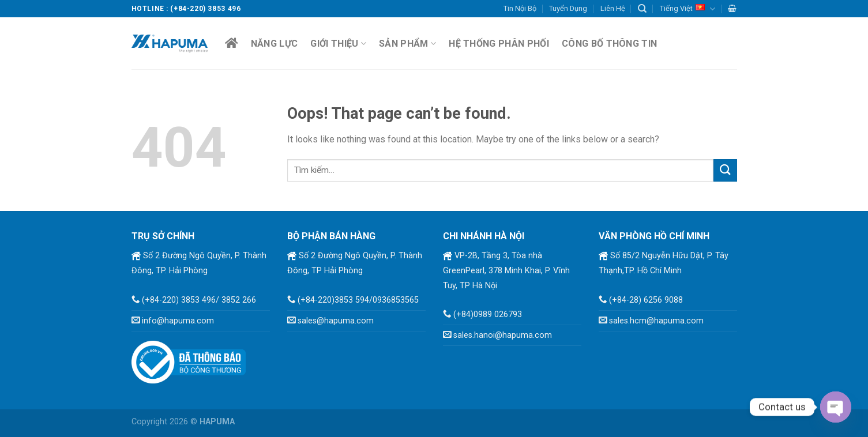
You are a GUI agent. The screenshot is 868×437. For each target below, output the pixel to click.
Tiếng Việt (687, 9)
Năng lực (275, 44)
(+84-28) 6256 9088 (646, 300)
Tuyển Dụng (568, 8)
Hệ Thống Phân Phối (499, 44)
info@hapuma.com (178, 321)
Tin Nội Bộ (520, 8)
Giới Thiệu (338, 44)
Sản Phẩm (407, 44)
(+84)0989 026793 (488, 314)
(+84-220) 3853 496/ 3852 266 (199, 300)
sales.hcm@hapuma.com (656, 321)
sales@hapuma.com (336, 321)
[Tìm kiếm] (642, 9)
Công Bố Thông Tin (609, 44)
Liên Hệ (613, 8)
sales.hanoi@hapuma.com (503, 335)
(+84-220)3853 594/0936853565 (358, 300)
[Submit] (725, 170)
